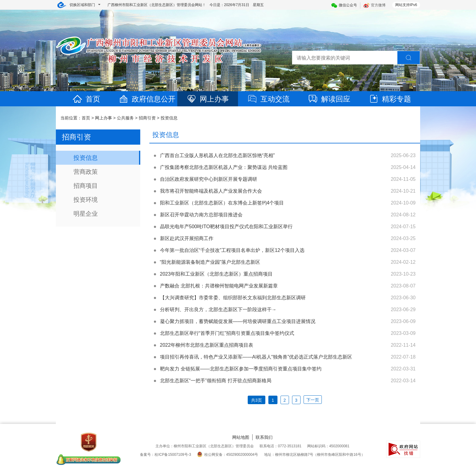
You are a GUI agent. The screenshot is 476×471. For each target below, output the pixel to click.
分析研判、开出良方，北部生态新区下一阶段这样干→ (218, 309)
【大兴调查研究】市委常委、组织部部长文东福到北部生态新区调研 (233, 298)
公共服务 (125, 118)
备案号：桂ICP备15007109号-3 (165, 455)
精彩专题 (390, 99)
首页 (86, 99)
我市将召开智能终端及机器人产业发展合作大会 (211, 191)
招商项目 (86, 186)
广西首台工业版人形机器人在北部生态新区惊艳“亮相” (218, 155)
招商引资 (147, 118)
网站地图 (241, 437)
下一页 (313, 400)
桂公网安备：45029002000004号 (228, 455)
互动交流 (268, 99)
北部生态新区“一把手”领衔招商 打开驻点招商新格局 (216, 381)
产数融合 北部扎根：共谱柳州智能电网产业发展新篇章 (219, 286)
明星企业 (86, 214)
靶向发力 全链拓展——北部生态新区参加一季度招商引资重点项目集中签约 (241, 369)
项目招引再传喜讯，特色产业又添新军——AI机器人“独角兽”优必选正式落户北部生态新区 (256, 357)
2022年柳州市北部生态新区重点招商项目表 (207, 345)
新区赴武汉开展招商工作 (187, 238)
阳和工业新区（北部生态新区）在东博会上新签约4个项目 (222, 203)
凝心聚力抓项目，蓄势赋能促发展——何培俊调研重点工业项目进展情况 (238, 321)
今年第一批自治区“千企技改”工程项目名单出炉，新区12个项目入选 (232, 250)
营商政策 (86, 172)
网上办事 (208, 99)
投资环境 (86, 200)
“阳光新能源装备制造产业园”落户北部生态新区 (210, 262)
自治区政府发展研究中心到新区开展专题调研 (209, 179)
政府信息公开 (147, 99)
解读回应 (329, 99)
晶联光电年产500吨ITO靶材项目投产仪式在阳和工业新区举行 (226, 227)
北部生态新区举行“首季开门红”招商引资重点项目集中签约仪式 (227, 333)
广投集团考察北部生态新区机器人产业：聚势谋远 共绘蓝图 (224, 167)
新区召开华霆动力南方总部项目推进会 (201, 215)
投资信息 (169, 118)
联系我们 (264, 437)
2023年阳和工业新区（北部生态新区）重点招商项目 (216, 274)
